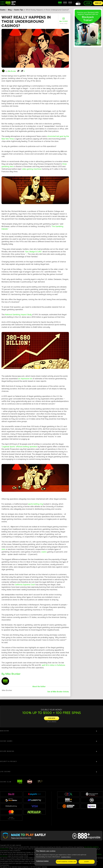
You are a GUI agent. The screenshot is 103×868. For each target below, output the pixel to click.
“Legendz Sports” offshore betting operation (19, 447)
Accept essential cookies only (66, 862)
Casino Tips (19, 10)
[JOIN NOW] (52, 718)
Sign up (98, 3)
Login (88, 3)
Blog (10, 10)
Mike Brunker (12, 71)
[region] (66, 857)
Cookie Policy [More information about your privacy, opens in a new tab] (66, 857)
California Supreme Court (25, 585)
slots (3, 549)
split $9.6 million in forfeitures (53, 665)
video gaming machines (32, 169)
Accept (87, 862)
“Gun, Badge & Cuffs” (33, 252)
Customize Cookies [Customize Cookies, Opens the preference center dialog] (42, 861)
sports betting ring (36, 504)
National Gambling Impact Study (18, 315)
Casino (3, 10)
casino (44, 552)
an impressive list (25, 379)
